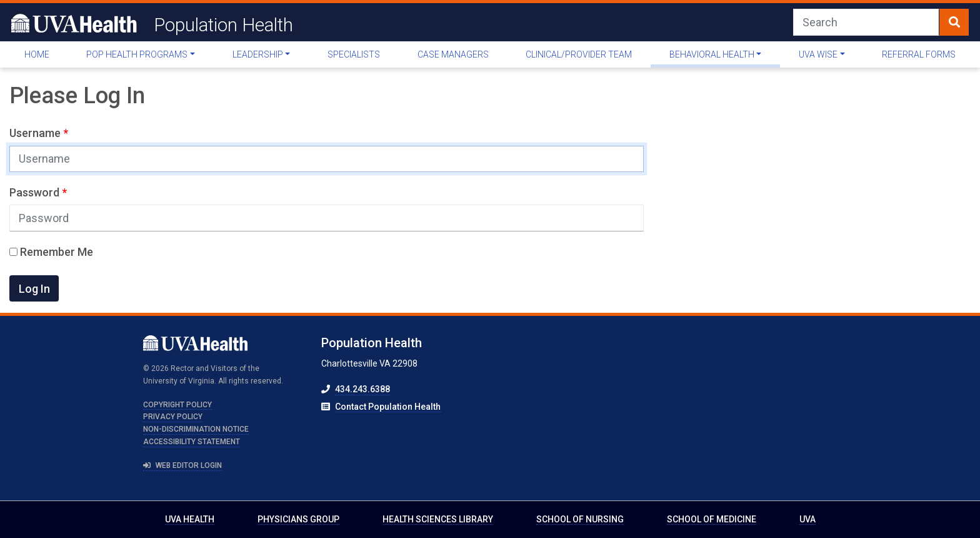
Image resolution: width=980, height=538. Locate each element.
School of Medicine (712, 519)
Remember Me (51, 252)
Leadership (258, 54)
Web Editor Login (182, 465)
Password (36, 192)
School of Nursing (580, 519)
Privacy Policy (173, 417)
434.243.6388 (362, 389)
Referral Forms (919, 54)
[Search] (866, 22)
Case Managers (453, 54)
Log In (34, 289)
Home (37, 54)
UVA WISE (818, 54)
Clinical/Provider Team (579, 54)
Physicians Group (298, 519)
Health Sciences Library (438, 519)
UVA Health (190, 519)
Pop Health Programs (137, 54)
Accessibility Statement (192, 442)
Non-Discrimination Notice (196, 429)
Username (36, 133)
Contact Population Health (388, 407)
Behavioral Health (712, 54)
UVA (807, 519)
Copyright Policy (177, 405)
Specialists (354, 54)
